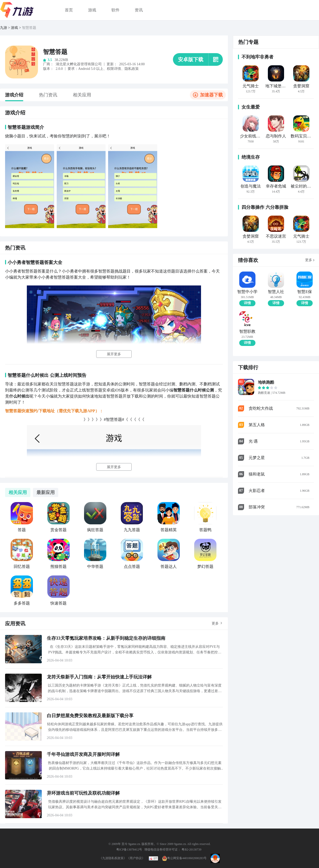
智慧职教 (247, 332)
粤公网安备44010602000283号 (184, 858)
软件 (115, 10)
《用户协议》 (136, 858)
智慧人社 (276, 292)
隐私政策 (132, 69)
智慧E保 (305, 292)
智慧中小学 (247, 292)
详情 (247, 303)
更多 (215, 623)
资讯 (139, 10)
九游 (4, 28)
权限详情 (114, 69)
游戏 (92, 10)
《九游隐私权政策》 (113, 858)
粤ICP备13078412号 (129, 850)
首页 (69, 10)
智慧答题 (29, 28)
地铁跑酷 (266, 382)
